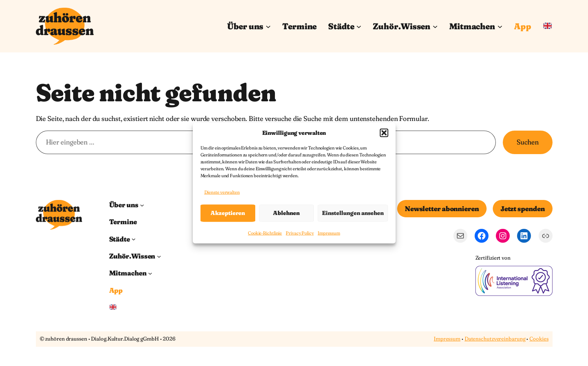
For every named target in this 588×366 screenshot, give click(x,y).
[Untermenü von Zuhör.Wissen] (435, 26)
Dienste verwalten (222, 192)
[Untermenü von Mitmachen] (500, 26)
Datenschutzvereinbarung (495, 339)
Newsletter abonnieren (442, 209)
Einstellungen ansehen (353, 213)
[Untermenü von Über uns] (268, 26)
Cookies (539, 339)
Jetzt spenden (523, 209)
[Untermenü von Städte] (359, 26)
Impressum (329, 233)
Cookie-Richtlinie (265, 233)
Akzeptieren (228, 213)
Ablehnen (286, 213)
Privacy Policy (300, 233)
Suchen (527, 142)
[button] (384, 133)
